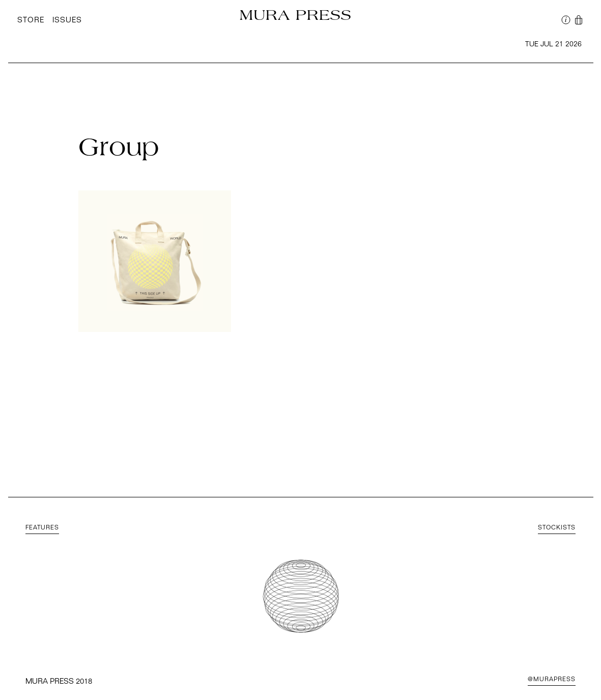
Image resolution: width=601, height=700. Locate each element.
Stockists (557, 528)
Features (42, 528)
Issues (67, 21)
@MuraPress (552, 680)
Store (31, 21)
